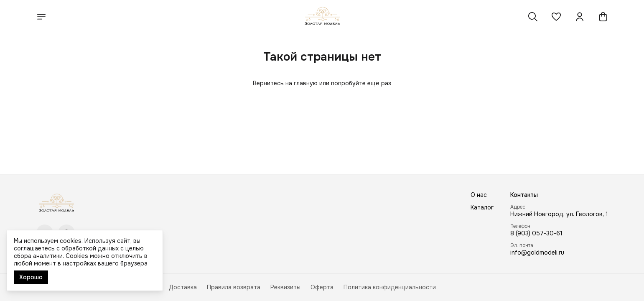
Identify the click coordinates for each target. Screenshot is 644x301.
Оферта (322, 287)
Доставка (183, 287)
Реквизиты (285, 287)
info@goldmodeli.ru (537, 253)
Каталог (482, 207)
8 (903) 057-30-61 (536, 233)
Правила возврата (234, 287)
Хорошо (31, 277)
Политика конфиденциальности (390, 287)
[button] (556, 17)
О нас (479, 195)
